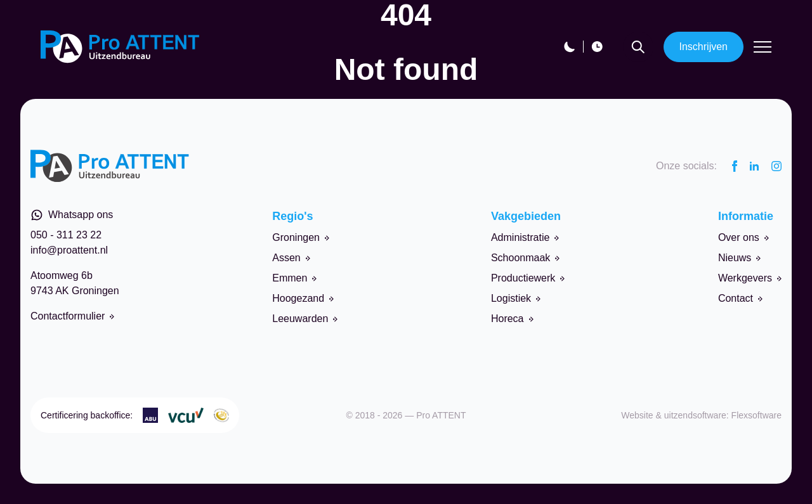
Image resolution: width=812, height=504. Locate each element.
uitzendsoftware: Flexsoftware (723, 415)
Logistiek (516, 298)
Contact (740, 298)
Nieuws (739, 258)
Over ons (743, 237)
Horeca (512, 319)
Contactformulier (72, 316)
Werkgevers (750, 278)
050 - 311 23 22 (66, 235)
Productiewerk (528, 278)
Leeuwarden (305, 319)
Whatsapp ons (72, 215)
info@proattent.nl (69, 250)
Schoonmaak (525, 258)
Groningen (301, 237)
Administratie (525, 237)
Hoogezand (303, 298)
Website (637, 415)
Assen (291, 258)
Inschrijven (704, 47)
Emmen (294, 278)
